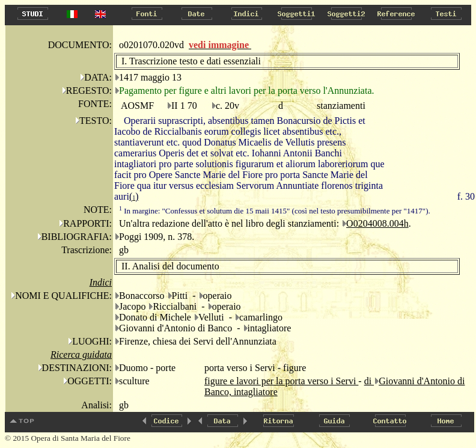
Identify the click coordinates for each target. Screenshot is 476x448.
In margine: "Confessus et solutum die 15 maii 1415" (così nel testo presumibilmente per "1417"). (275, 211)
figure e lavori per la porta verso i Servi (281, 381)
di (369, 381)
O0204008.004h (377, 223)
